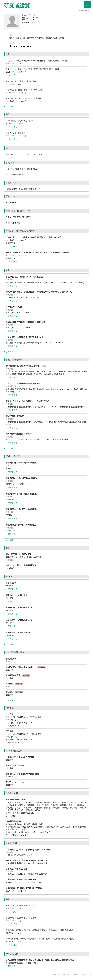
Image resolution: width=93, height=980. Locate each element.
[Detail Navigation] (87, 4)
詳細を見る (12, 75)
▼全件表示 (8, 107)
